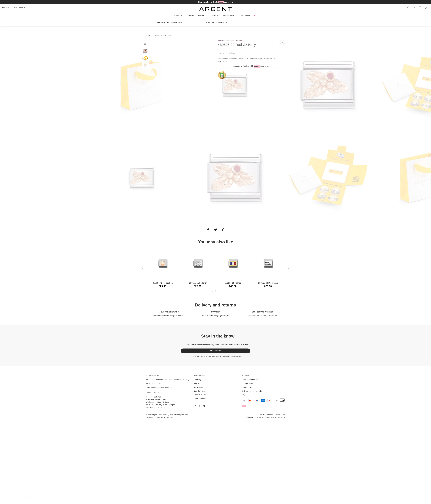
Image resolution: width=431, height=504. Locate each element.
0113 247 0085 (155, 383)
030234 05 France (233, 283)
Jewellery (178, 15)
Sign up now (216, 351)
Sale (255, 15)
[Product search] (408, 8)
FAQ (243, 395)
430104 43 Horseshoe (163, 283)
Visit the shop (20, 7)
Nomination (202, 15)
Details (222, 53)
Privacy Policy (238, 356)
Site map (185, 415)
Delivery (232, 53)
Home (148, 36)
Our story (6, 7)
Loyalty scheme (200, 399)
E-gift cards (245, 15)
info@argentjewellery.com (221, 316)
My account (198, 387)
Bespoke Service (230, 15)
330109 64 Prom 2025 (268, 283)
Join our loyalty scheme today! (215, 22)
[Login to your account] (414, 8)
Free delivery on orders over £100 (169, 22)
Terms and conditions (250, 380)
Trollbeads (215, 15)
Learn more (229, 2)
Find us (197, 383)
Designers (190, 15)
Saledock (170, 417)
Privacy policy (247, 387)
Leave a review (200, 395)
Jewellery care (199, 391)
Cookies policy (247, 383)
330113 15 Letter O (198, 283)
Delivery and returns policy (252, 391)
